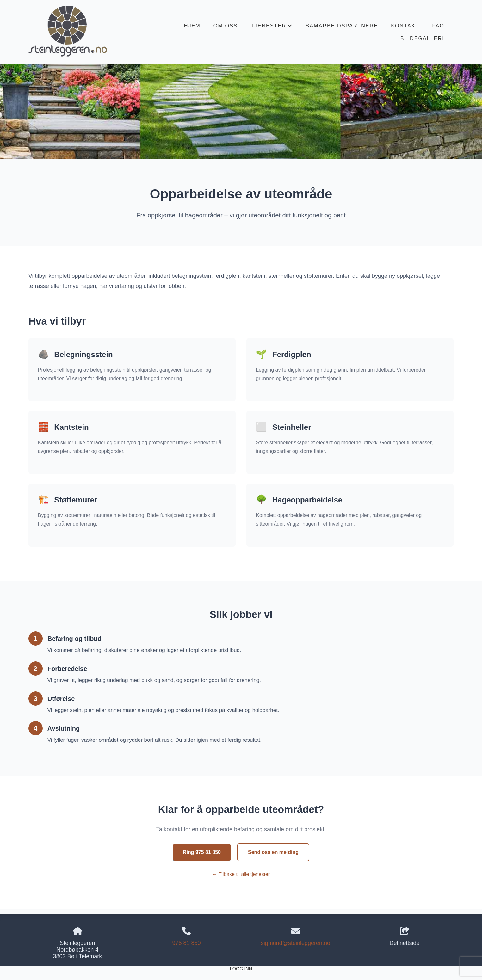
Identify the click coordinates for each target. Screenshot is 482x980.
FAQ (438, 26)
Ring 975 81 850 (202, 852)
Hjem (192, 26)
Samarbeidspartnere (342, 26)
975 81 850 (187, 943)
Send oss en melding (273, 852)
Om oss (226, 26)
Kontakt (405, 26)
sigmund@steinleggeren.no (296, 943)
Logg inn (241, 969)
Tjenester (272, 27)
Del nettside (405, 937)
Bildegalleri (422, 38)
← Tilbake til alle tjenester (241, 874)
